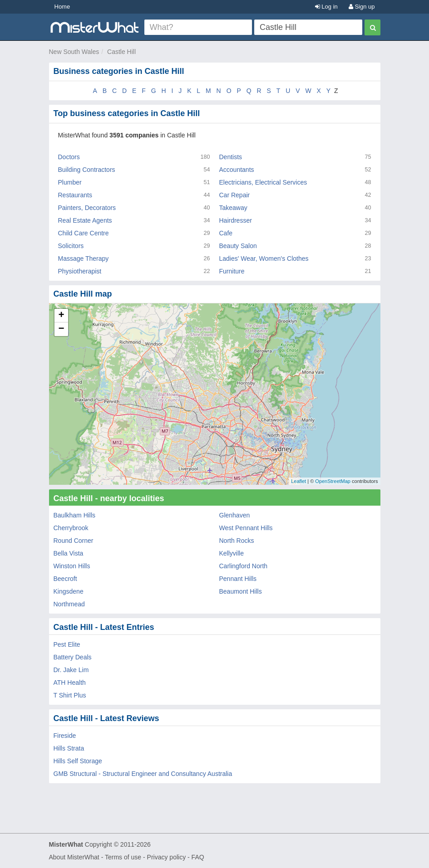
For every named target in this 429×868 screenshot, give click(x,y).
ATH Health (70, 683)
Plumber (70, 182)
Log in (326, 7)
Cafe (226, 233)
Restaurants (75, 195)
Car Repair (235, 195)
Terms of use (123, 857)
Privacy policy (167, 857)
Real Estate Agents (85, 220)
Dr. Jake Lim (71, 670)
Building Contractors (87, 170)
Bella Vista (69, 553)
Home (62, 7)
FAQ (198, 857)
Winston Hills (72, 566)
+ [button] (61, 316)
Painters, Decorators (87, 208)
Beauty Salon (238, 246)
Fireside (65, 736)
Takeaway (233, 208)
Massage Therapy (84, 258)
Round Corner (74, 541)
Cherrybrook (71, 528)
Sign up (362, 7)
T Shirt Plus (70, 695)
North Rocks (237, 541)
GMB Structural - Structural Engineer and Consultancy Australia (143, 774)
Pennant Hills (238, 579)
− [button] (61, 329)
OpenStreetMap (333, 481)
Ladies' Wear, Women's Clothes (264, 258)
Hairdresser (236, 220)
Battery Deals (73, 657)
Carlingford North (244, 566)
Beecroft (65, 579)
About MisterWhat (74, 857)
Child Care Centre (84, 233)
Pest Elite (67, 644)
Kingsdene (69, 591)
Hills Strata (69, 748)
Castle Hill (121, 52)
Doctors (69, 157)
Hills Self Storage (78, 761)
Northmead (69, 604)
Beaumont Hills (241, 591)
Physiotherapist (80, 271)
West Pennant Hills (246, 528)
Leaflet (298, 481)
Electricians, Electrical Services (263, 182)
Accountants (237, 170)
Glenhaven (235, 515)
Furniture (232, 271)
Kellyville (232, 553)
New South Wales (74, 52)
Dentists (231, 157)
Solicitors (71, 246)
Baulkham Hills (75, 515)
